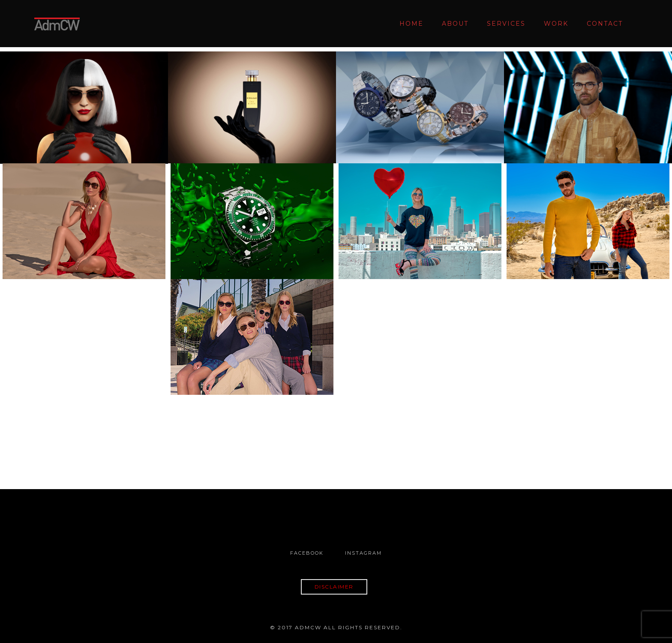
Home (411, 24)
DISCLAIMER (334, 587)
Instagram (363, 553)
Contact (605, 24)
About (455, 24)
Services (506, 24)
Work (556, 24)
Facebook (307, 553)
